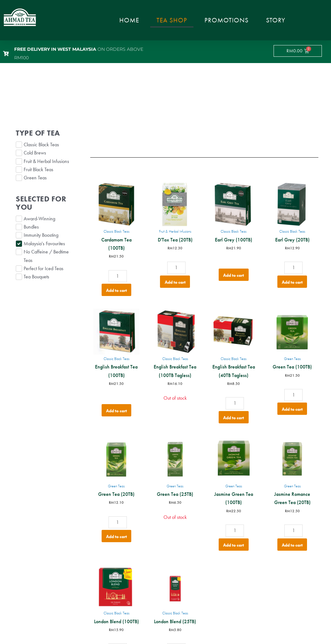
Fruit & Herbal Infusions (175, 231)
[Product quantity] (118, 276)
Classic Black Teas (116, 231)
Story (276, 20)
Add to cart (116, 290)
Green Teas (292, 359)
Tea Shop (172, 20)
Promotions (227, 20)
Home (129, 20)
